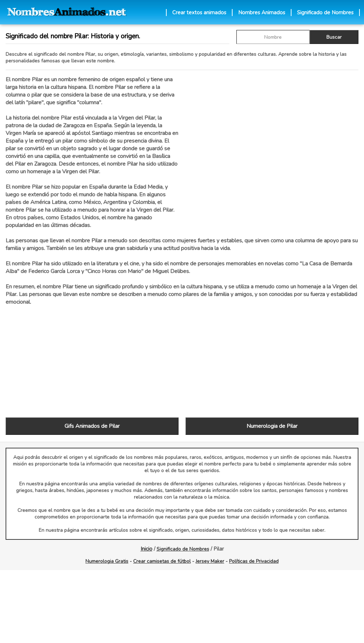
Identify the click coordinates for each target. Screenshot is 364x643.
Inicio (146, 549)
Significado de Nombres (325, 13)
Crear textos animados (199, 13)
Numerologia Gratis (107, 561)
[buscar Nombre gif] (273, 37)
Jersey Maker (210, 561)
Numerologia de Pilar (272, 426)
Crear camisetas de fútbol (162, 561)
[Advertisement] (272, 150)
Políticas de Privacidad (254, 561)
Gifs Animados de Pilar (92, 426)
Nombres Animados (262, 13)
